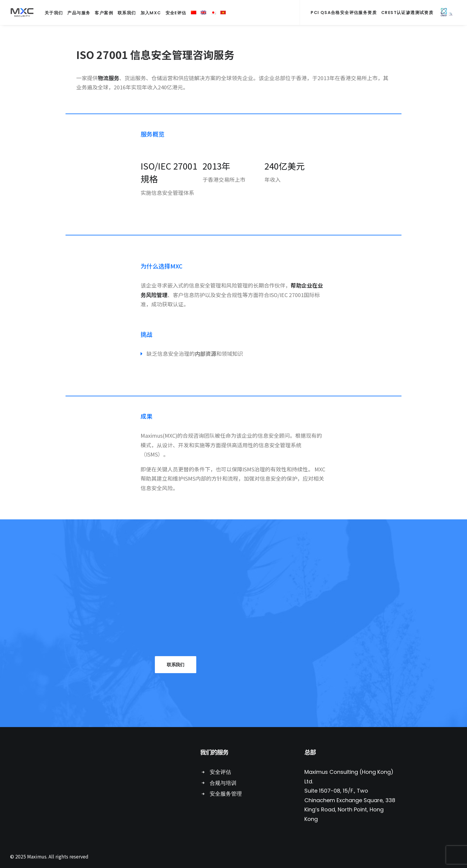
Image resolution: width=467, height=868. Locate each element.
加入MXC (151, 13)
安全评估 (220, 772)
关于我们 (54, 13)
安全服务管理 (226, 794)
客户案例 (104, 13)
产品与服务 (79, 13)
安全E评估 (176, 13)
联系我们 (127, 13)
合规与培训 (223, 783)
